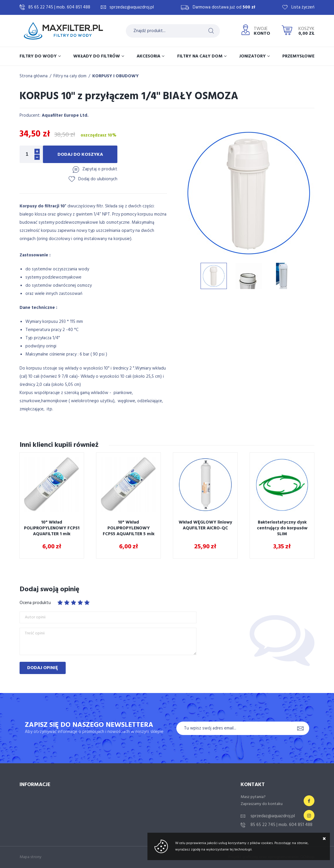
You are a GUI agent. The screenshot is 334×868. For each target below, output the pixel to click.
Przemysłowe (298, 56)
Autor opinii (35, 617)
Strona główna (34, 76)
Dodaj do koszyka (80, 155)
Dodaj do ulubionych (98, 179)
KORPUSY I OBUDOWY (115, 76)
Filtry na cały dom (200, 56)
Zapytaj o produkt (100, 169)
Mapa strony (31, 857)
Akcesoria (148, 56)
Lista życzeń (303, 7)
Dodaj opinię (43, 668)
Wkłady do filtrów (97, 56)
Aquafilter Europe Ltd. (65, 116)
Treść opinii (35, 633)
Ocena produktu (35, 603)
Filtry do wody (38, 56)
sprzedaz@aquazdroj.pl (132, 7)
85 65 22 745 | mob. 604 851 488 (59, 7)
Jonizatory (252, 56)
